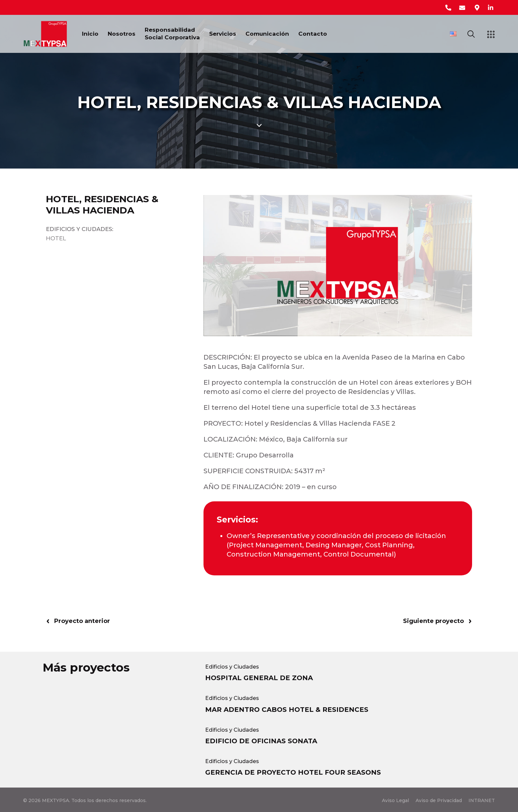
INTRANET (482, 800)
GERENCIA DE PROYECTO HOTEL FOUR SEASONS (293, 772)
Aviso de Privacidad (439, 800)
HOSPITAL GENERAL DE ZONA (259, 678)
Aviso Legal (395, 800)
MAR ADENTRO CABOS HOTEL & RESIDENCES (287, 710)
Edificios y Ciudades (232, 667)
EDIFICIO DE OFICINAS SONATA (261, 741)
